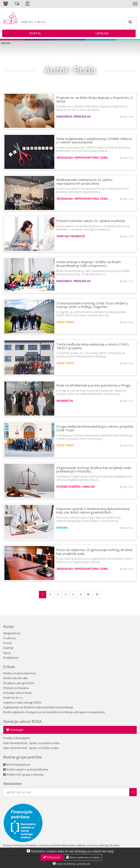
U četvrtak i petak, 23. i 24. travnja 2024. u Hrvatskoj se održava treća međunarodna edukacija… (91, 355)
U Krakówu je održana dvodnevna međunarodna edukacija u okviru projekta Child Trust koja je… (94, 437)
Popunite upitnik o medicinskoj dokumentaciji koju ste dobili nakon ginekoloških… (93, 511)
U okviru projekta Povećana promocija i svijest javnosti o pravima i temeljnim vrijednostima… (93, 190)
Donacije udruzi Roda (17, 693)
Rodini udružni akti (15, 678)
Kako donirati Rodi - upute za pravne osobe (32, 743)
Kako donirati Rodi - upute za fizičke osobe (31, 748)
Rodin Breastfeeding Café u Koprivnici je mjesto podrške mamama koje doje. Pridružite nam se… (93, 273)
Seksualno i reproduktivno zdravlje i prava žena (84, 158)
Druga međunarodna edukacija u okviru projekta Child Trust (95, 428)
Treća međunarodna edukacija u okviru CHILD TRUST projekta (93, 346)
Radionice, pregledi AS (74, 117)
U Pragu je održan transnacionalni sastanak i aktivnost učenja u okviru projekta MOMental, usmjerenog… (91, 392)
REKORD (62, 528)
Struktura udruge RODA (19, 683)
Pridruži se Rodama (16, 688)
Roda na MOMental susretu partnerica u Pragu (94, 385)
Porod (7, 643)
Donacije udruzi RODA (23, 721)
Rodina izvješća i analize (76, 487)
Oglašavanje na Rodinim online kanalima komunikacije (38, 707)
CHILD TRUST (65, 322)
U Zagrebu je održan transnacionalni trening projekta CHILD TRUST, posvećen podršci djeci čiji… (91, 314)
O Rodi (9, 667)
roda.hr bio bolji (103, 851)
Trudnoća (10, 638)
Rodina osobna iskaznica (20, 673)
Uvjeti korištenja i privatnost (71, 864)
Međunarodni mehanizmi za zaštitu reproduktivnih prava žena (84, 182)
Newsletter (13, 784)
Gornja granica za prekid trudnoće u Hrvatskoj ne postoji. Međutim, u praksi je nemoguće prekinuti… (93, 228)
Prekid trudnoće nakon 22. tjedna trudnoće (91, 221)
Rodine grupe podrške (22, 757)
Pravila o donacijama (17, 738)
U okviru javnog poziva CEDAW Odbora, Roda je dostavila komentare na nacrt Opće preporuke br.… (93, 149)
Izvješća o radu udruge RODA (22, 703)
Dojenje (8, 648)
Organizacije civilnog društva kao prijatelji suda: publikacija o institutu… (94, 469)
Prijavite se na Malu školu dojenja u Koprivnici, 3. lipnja (95, 99)
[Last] (97, 595)
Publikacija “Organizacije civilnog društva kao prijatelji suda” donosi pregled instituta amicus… (95, 478)
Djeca (7, 653)
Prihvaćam (52, 857)
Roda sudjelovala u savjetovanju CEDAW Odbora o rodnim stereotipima (94, 140)
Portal (35, 33)
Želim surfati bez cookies (83, 857)
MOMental (65, 401)
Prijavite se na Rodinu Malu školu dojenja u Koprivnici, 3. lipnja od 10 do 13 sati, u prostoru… (93, 108)
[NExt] (89, 595)
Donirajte (15, 730)
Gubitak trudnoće (71, 236)
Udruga (102, 33)
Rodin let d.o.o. (13, 698)
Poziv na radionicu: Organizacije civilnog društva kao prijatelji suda (94, 552)
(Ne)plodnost (12, 633)
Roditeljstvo (11, 658)
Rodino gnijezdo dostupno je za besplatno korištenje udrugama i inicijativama (54, 712)
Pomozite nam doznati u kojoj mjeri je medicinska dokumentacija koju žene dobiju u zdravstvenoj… (88, 519)
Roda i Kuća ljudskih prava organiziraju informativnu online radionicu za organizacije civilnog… (94, 560)
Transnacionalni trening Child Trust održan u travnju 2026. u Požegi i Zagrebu (92, 305)
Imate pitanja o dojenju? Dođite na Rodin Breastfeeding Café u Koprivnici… (89, 264)
